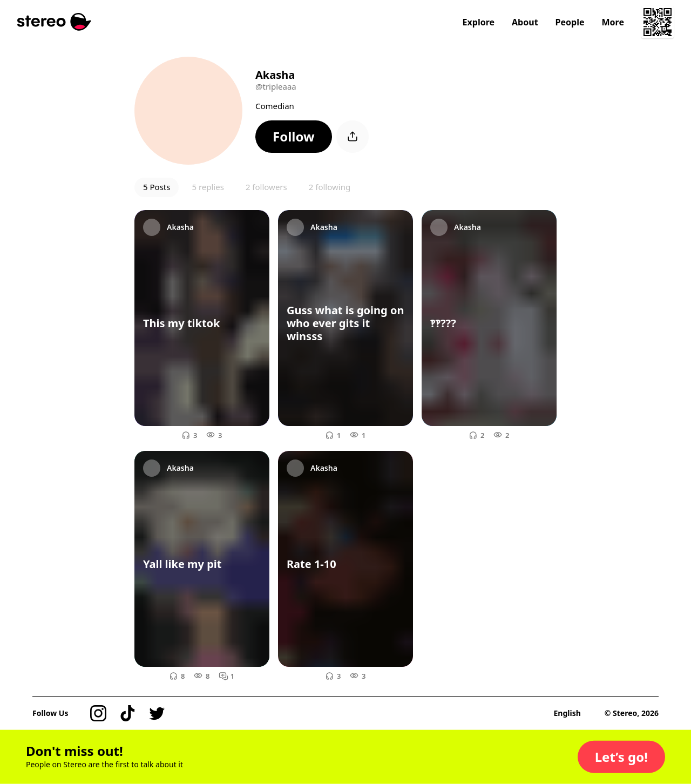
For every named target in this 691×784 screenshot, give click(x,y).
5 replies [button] (208, 187)
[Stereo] (54, 22)
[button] (294, 137)
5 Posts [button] (157, 187)
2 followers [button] (266, 187)
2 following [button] (330, 187)
